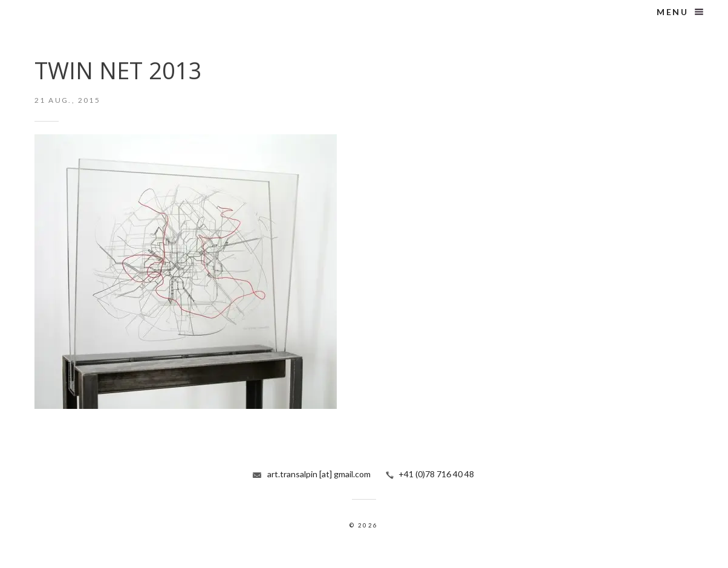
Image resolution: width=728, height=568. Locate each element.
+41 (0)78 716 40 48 (436, 474)
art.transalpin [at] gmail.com (319, 474)
